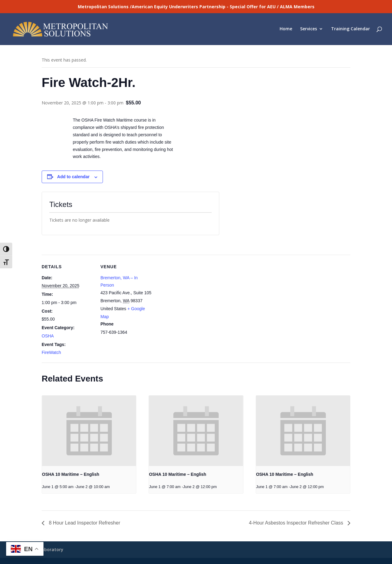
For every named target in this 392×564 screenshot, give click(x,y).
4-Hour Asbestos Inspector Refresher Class (297, 523)
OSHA (48, 336)
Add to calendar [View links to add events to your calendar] (73, 177)
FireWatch (51, 352)
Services (309, 30)
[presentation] (89, 431)
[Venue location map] (192, 297)
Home (286, 30)
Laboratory (51, 549)
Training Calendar (351, 30)
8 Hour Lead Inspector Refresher (84, 523)
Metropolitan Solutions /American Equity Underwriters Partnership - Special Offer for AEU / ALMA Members (196, 7)
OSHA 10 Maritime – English (71, 474)
